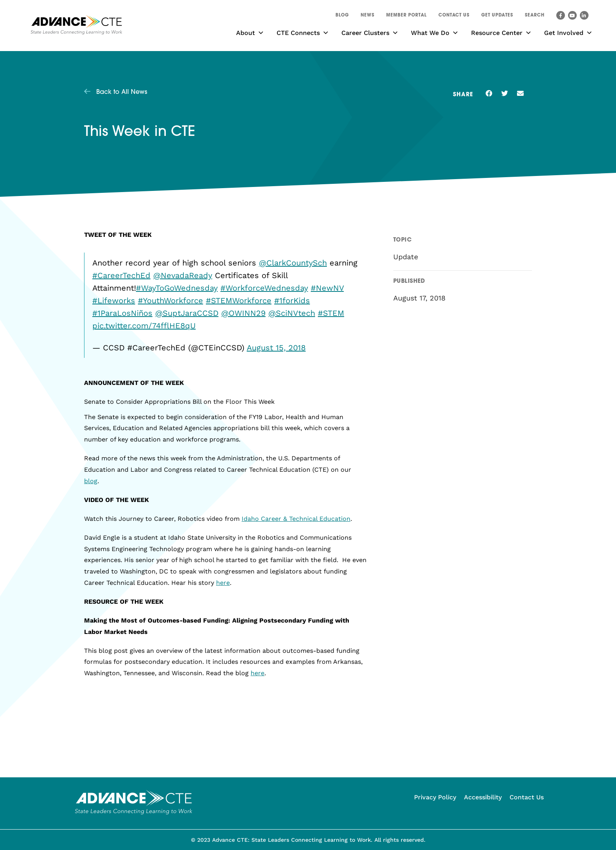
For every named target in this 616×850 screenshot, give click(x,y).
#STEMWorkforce (239, 300)
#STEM (331, 313)
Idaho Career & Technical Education (296, 519)
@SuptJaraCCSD (187, 313)
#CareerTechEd (121, 275)
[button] (535, 16)
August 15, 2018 (276, 348)
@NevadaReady (183, 275)
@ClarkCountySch (293, 263)
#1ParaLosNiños (122, 313)
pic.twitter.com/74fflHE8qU (144, 326)
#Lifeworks (114, 300)
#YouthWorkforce (170, 300)
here (223, 583)
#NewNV (327, 288)
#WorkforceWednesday (264, 288)
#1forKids (292, 300)
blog (91, 481)
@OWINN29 (243, 313)
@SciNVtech (292, 313)
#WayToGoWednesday (177, 288)
